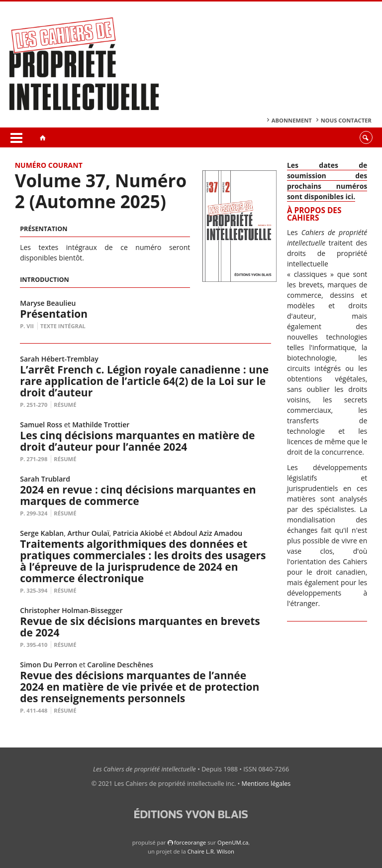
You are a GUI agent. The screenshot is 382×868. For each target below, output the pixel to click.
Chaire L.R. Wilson (211, 851)
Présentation (54, 314)
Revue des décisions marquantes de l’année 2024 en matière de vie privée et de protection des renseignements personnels (140, 687)
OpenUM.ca (233, 842)
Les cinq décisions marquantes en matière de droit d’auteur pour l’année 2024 (137, 441)
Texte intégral (63, 326)
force (190, 842)
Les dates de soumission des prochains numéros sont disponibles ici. (327, 181)
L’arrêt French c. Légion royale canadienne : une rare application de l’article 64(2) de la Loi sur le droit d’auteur (144, 381)
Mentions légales (266, 784)
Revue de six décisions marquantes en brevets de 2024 (140, 627)
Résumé (65, 405)
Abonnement (292, 120)
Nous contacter (346, 120)
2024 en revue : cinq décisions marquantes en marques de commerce (138, 495)
